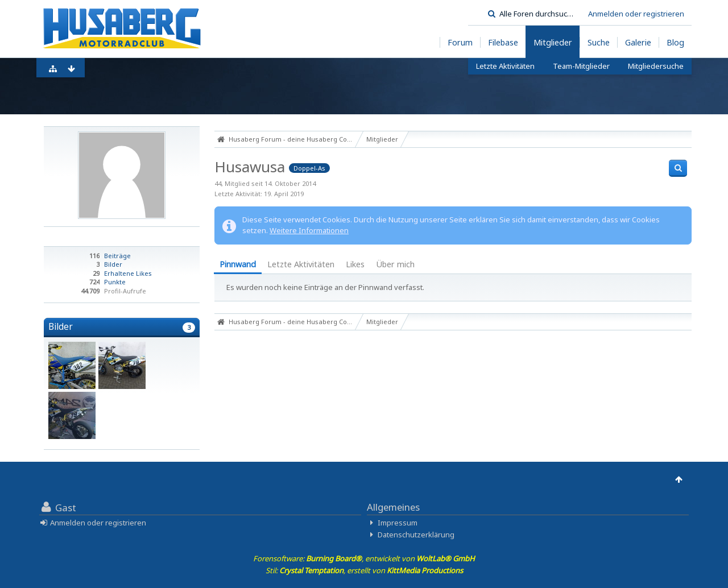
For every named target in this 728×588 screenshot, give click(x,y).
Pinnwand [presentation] (238, 264)
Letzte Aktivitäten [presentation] (301, 264)
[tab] (238, 265)
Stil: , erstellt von (364, 570)
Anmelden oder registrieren (636, 14)
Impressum (398, 523)
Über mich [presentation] (395, 264)
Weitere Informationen (309, 230)
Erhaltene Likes (128, 273)
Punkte (115, 282)
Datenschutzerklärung (416, 535)
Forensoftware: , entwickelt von (364, 558)
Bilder (113, 264)
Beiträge (117, 256)
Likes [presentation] (355, 264)
